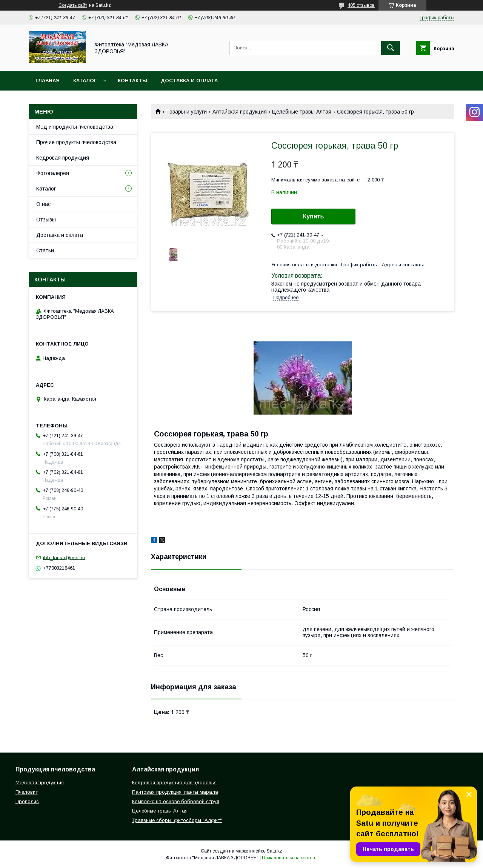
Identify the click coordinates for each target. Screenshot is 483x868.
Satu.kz (275, 851)
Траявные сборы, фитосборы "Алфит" (177, 820)
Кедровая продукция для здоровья (174, 783)
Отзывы (46, 220)
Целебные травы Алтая (302, 112)
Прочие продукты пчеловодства (76, 142)
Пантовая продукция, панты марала (175, 792)
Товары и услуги (186, 112)
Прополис (27, 801)
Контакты (132, 81)
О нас (43, 204)
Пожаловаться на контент (289, 858)
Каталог (85, 81)
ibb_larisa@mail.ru (64, 557)
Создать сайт (73, 5)
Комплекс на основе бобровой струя (176, 801)
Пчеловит (27, 792)
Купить (314, 216)
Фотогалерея (53, 173)
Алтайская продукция (240, 112)
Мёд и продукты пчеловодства (75, 127)
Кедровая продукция (63, 158)
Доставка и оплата (189, 81)
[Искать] (391, 48)
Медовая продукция (40, 783)
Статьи (45, 250)
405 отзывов (361, 5)
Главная (48, 81)
